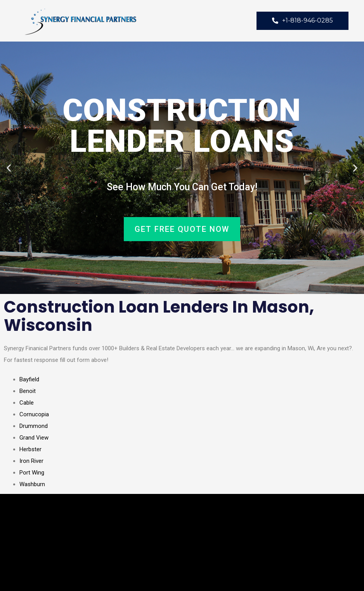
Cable (27, 403)
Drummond (34, 426)
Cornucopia (34, 414)
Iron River (31, 461)
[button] (9, 168)
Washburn (32, 484)
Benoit (28, 391)
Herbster (30, 449)
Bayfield (29, 379)
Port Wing (32, 473)
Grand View (34, 438)
